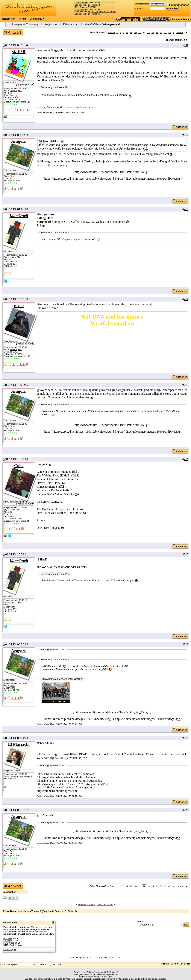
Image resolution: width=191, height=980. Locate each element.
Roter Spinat (16, 91)
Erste (111, 32)
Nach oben (185, 964)
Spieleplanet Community (25, 24)
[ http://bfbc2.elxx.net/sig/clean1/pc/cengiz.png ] (66, 787)
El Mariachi (19, 744)
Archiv (174, 964)
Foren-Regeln (10, 950)
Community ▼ (37, 19)
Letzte (180, 32)
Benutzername (142, 4)
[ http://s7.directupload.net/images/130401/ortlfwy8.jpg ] (147, 179)
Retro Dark (15, 510)
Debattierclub (71, 24)
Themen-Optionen (175, 40)
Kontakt (165, 964)
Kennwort (140, 8)
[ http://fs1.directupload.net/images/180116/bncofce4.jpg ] (78, 179)
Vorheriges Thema (87, 905)
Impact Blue (15, 257)
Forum (22, 19)
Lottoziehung (81, 3)
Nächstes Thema (105, 905)
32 (161, 32)
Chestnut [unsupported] (21, 776)
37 (165, 32)
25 (157, 32)
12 (127, 32)
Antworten (180, 127)
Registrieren (9, 19)
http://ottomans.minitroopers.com (57, 791)
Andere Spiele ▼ (181, 19)
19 (131, 32)
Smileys (7, 941)
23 (149, 32)
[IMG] (6, 943)
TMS (110, 977)
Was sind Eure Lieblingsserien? (102, 24)
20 (135, 32)
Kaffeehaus (51, 24)
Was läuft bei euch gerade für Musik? (108, 12)
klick (102, 50)
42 (170, 32)
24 (153, 32)
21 (140, 32)
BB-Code (8, 938)
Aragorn (19, 141)
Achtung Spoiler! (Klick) (53, 649)
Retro (12, 176)
